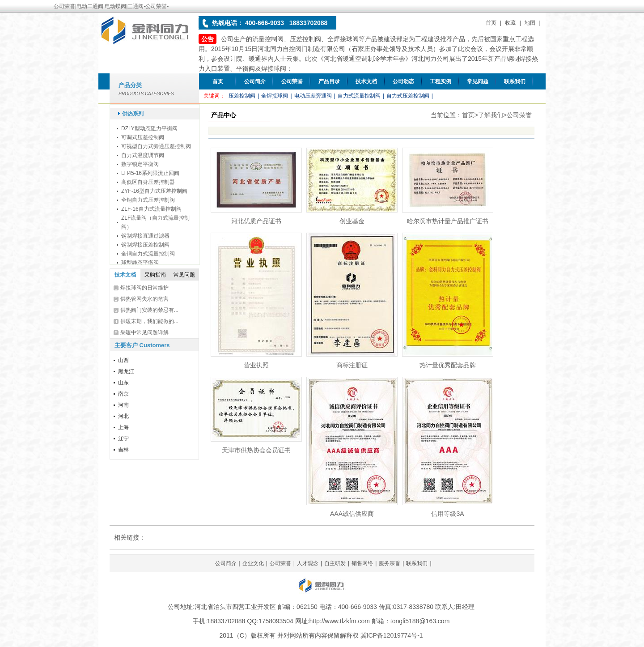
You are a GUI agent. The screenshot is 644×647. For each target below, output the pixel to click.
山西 (123, 360)
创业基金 (352, 221)
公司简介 (255, 81)
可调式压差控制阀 (143, 137)
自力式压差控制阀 (408, 96)
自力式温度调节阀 (143, 155)
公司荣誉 (292, 81)
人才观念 (308, 563)
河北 (123, 416)
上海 (123, 427)
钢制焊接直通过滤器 (145, 236)
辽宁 (123, 438)
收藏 (510, 23)
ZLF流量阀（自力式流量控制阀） (155, 222)
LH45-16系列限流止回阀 (150, 173)
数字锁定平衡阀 (140, 164)
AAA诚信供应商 (352, 514)
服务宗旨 (390, 563)
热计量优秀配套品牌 (448, 365)
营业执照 (256, 365)
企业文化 (253, 563)
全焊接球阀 (275, 96)
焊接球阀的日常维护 (144, 288)
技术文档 (366, 81)
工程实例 (441, 81)
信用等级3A (447, 514)
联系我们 (515, 81)
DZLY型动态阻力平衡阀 (149, 128)
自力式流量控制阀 (359, 96)
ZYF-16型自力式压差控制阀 (154, 191)
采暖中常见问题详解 (144, 332)
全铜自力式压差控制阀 (148, 200)
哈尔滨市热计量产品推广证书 (448, 221)
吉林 (123, 450)
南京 (123, 394)
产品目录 (329, 81)
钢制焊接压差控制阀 (145, 245)
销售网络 (362, 563)
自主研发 (335, 563)
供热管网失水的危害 (144, 299)
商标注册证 (352, 365)
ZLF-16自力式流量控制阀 (151, 209)
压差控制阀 (242, 96)
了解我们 (491, 115)
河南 (123, 405)
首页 (491, 23)
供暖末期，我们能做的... (149, 321)
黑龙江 (126, 371)
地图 (530, 23)
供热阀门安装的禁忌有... (149, 310)
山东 (123, 383)
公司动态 (403, 81)
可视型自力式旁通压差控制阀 (156, 146)
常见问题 (478, 81)
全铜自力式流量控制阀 (148, 254)
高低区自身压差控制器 (148, 182)
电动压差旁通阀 (313, 96)
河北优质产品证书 (256, 221)
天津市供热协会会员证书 (256, 450)
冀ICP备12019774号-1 (392, 635)
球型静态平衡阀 (140, 263)
